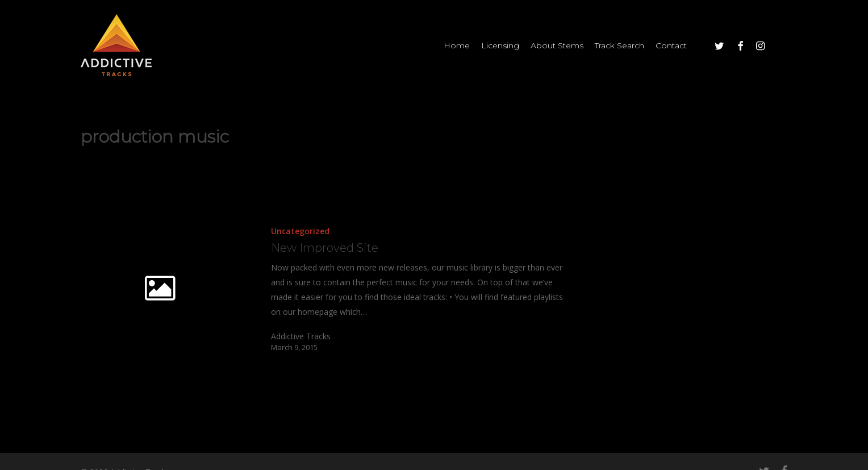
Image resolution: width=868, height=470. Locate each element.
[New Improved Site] (403, 288)
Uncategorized (300, 231)
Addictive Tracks (301, 336)
